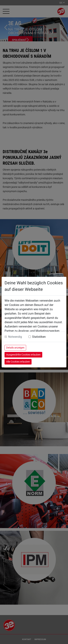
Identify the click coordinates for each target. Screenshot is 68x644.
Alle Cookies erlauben (18, 362)
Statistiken (39, 337)
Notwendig (15, 337)
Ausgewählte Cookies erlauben (23, 355)
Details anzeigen (15, 348)
